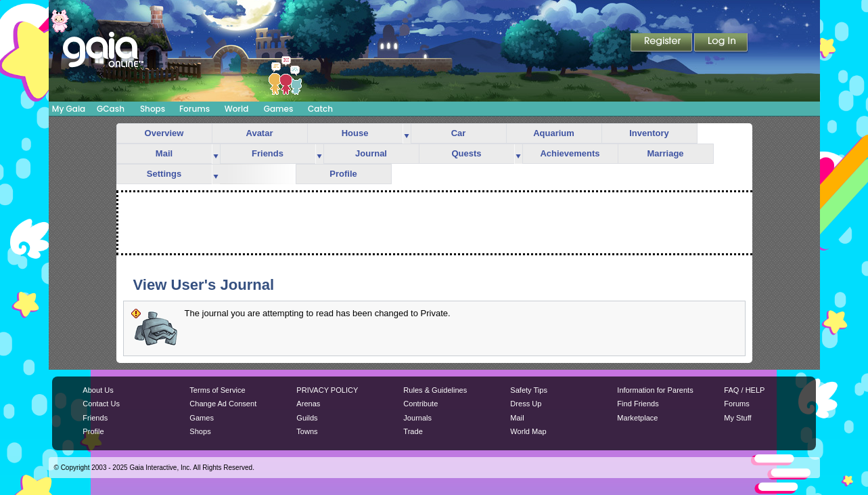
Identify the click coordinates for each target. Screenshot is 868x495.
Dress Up (526, 404)
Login (721, 43)
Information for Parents (655, 390)
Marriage (665, 153)
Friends (268, 153)
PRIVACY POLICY (327, 390)
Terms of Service (217, 390)
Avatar (260, 133)
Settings (164, 174)
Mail (164, 153)
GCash (111, 109)
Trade (413, 431)
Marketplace (637, 418)
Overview (164, 133)
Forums (195, 109)
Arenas (308, 404)
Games (279, 109)
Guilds (307, 418)
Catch (320, 109)
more (407, 134)
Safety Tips (529, 390)
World (237, 109)
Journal (371, 153)
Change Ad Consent (223, 404)
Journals (417, 418)
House (355, 133)
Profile (343, 174)
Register (662, 43)
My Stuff (737, 418)
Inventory (649, 133)
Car (459, 133)
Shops (153, 109)
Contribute (420, 404)
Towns (307, 431)
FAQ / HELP (744, 390)
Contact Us (101, 404)
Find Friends (638, 404)
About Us (98, 390)
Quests (466, 153)
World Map (528, 431)
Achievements (570, 153)
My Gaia (69, 109)
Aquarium (554, 133)
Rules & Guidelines (435, 390)
